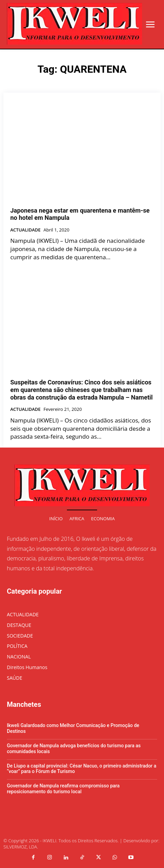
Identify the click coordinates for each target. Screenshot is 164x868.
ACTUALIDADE (25, 230)
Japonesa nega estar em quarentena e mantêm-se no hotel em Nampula (80, 214)
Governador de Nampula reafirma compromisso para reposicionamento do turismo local (63, 789)
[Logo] (74, 24)
